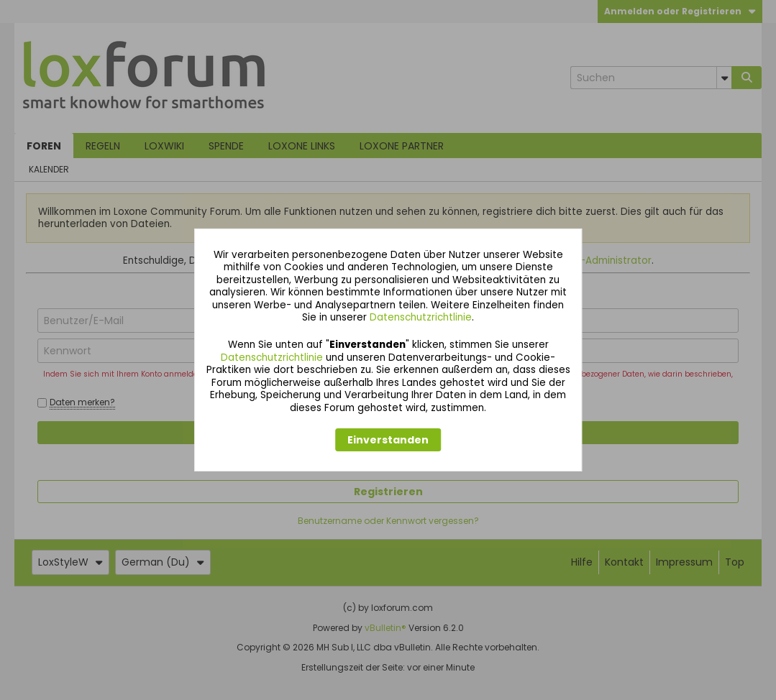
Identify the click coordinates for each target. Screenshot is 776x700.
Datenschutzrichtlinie (421, 317)
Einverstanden (388, 440)
